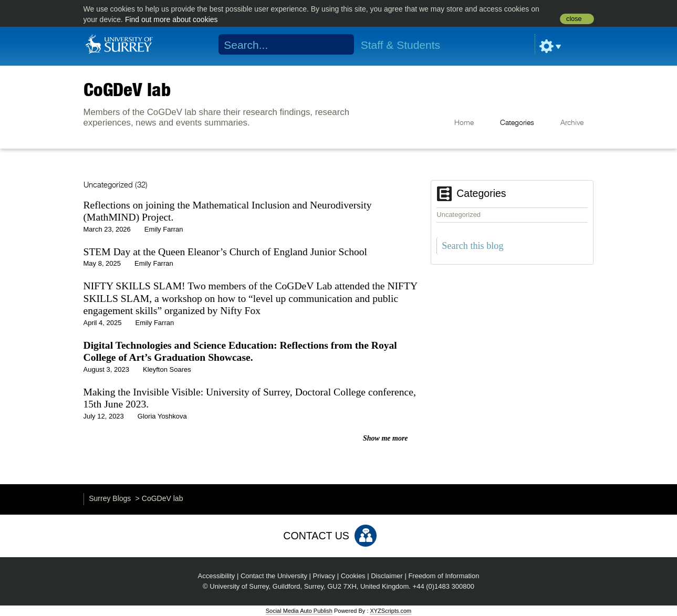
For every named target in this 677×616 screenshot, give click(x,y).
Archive (572, 123)
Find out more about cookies (171, 19)
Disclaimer (387, 576)
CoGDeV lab (127, 89)
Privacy (324, 576)
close (574, 19)
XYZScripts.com (390, 611)
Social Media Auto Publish (299, 611)
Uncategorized (459, 215)
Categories (517, 123)
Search (339, 45)
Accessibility (217, 576)
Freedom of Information (444, 576)
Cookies (353, 576)
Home (464, 123)
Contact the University (274, 576)
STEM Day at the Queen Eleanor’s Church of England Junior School (226, 252)
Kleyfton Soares (167, 369)
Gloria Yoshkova (162, 416)
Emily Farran (164, 229)
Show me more (386, 438)
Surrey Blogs (110, 498)
